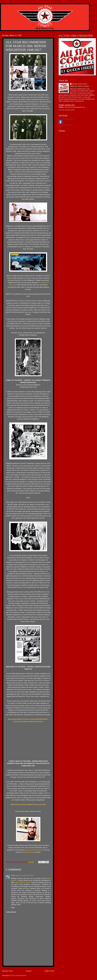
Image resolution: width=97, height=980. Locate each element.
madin (13, 875)
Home (29, 971)
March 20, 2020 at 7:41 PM (25, 875)
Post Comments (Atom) (19, 975)
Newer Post (8, 971)
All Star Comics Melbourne (66, 119)
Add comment (11, 912)
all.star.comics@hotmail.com (74, 107)
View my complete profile (67, 110)
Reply (13, 908)
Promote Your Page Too (65, 125)
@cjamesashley (28, 852)
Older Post (49, 971)
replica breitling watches (23, 882)
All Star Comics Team (80, 84)
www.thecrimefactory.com (34, 850)
